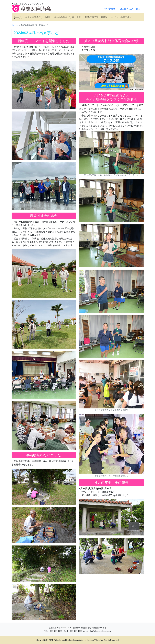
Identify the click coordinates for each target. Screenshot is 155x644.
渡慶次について (109, 17)
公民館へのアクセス (130, 9)
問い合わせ (110, 9)
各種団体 (125, 17)
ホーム (17, 17)
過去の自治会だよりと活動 (67, 17)
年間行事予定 (92, 17)
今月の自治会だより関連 (38, 17)
